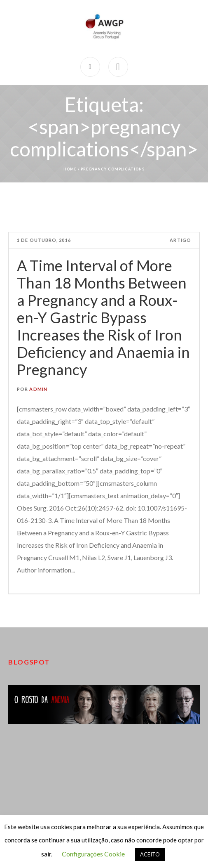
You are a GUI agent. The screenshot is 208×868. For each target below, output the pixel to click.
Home (70, 169)
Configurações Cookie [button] (93, 854)
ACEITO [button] (150, 854)
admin (38, 389)
